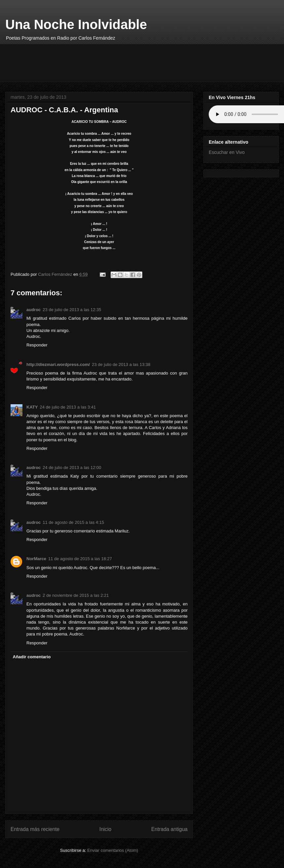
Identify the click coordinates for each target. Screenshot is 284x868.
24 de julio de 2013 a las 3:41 (68, 407)
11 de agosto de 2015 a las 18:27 (80, 559)
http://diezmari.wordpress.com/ (58, 364)
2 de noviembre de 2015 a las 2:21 (76, 595)
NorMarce (36, 559)
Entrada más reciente (35, 829)
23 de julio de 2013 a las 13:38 (121, 364)
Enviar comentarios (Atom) (113, 850)
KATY (32, 407)
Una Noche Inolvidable (76, 24)
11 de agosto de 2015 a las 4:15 (73, 522)
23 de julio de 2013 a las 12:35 (72, 310)
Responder (37, 345)
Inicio (105, 829)
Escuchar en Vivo (227, 152)
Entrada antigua (169, 829)
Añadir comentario (32, 657)
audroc (34, 310)
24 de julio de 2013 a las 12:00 (72, 468)
